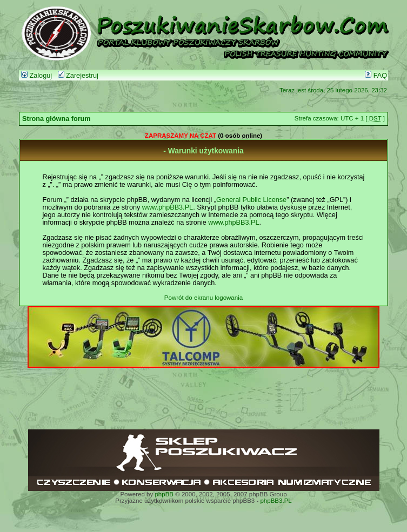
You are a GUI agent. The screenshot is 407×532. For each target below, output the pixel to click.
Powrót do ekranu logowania (203, 298)
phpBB (164, 494)
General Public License (251, 200)
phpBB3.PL (276, 501)
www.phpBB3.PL (168, 207)
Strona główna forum (56, 119)
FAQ (376, 76)
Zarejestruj (78, 76)
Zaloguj (36, 76)
